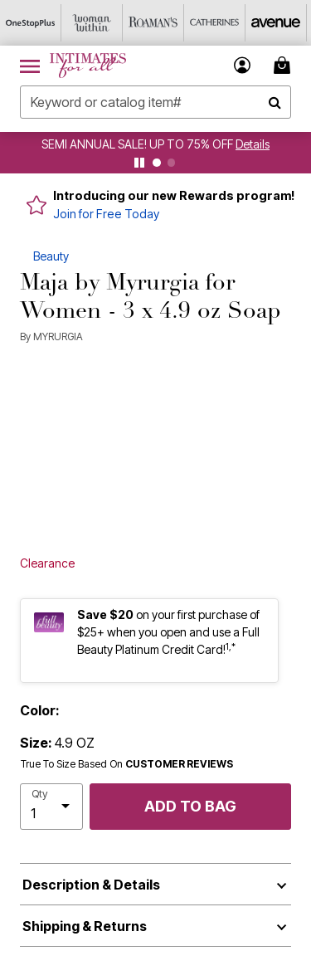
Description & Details (91, 885)
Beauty (51, 256)
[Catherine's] (215, 23)
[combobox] (155, 102)
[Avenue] (276, 23)
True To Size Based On (127, 764)
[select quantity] (51, 807)
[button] (243, 65)
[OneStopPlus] (31, 23)
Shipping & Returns (85, 926)
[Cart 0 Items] (284, 65)
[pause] (139, 163)
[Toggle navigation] (30, 66)
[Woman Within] (92, 23)
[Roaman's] (153, 23)
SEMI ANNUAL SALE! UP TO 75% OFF (137, 144)
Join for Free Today (106, 214)
